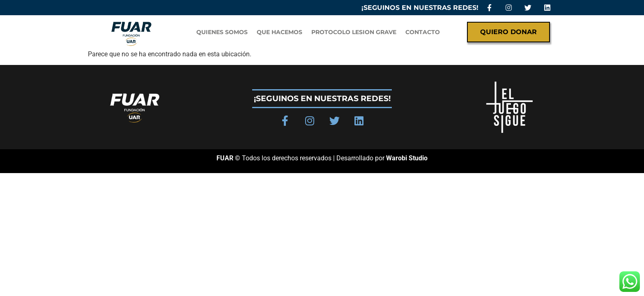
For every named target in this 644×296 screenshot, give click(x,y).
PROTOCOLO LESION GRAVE (354, 32)
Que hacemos (279, 32)
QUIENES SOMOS (222, 32)
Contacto (423, 32)
